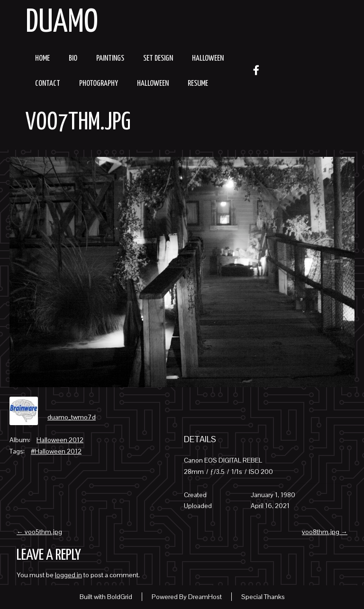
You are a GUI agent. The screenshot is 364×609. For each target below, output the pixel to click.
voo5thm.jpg (39, 532)
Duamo (62, 23)
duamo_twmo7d (72, 417)
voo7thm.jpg (78, 123)
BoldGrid (120, 597)
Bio (73, 59)
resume (198, 84)
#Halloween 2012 (56, 451)
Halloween (208, 59)
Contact (48, 84)
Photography (99, 84)
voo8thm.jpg (325, 532)
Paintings (110, 59)
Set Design (158, 59)
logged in (68, 575)
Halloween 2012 (60, 440)
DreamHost (205, 597)
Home (42, 59)
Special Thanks (263, 597)
